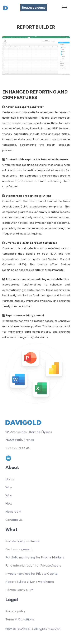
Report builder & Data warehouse (30, 582)
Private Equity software (22, 541)
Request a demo (34, 8)
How (9, 503)
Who (9, 495)
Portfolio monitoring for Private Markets (35, 557)
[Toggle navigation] (64, 7)
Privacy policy (16, 611)
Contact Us (14, 520)
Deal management (19, 549)
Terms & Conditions (20, 619)
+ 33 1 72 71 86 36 (17, 448)
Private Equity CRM (19, 590)
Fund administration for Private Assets (33, 565)
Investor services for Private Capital (32, 573)
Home (10, 479)
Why (9, 487)
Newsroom (13, 511)
